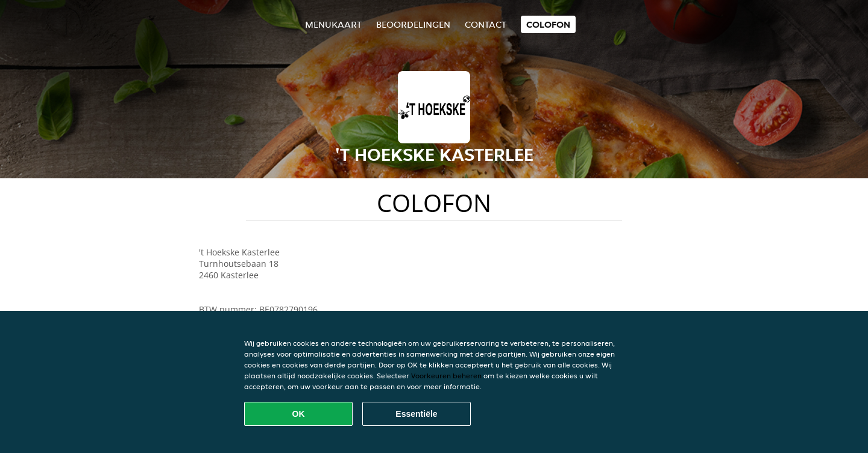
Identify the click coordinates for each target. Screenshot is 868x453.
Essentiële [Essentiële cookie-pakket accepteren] (416, 414)
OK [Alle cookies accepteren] (299, 414)
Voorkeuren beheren (446, 376)
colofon (548, 24)
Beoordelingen (413, 24)
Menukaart (333, 24)
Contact (486, 24)
